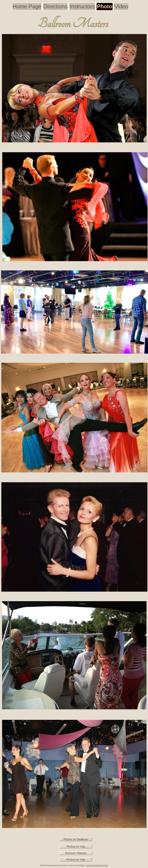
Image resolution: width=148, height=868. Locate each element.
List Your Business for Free (97, 865)
